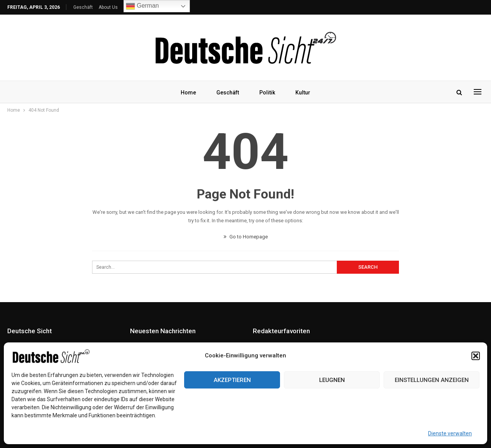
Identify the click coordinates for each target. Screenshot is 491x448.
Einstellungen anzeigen (432, 380)
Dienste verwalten (450, 433)
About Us (108, 7)
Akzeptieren (232, 380)
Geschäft (83, 7)
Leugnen (332, 380)
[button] (476, 356)
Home (188, 93)
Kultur (303, 93)
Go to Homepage (246, 237)
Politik (267, 93)
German (142, 6)
